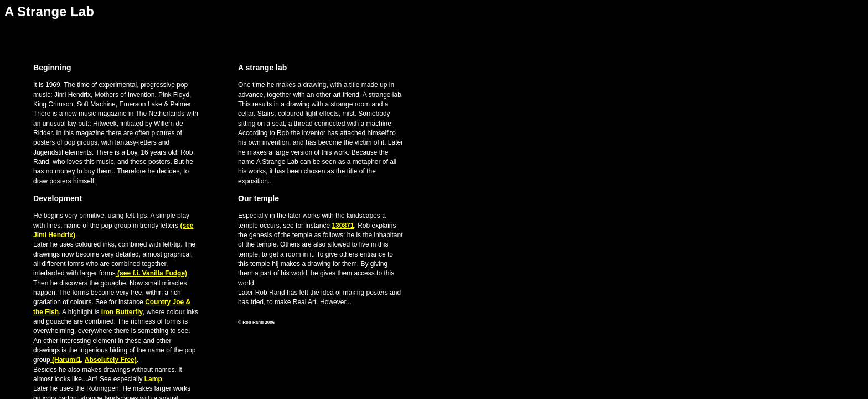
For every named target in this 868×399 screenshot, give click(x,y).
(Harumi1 (66, 360)
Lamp (153, 379)
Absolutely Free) (111, 360)
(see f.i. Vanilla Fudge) (151, 273)
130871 (343, 226)
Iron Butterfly (122, 312)
